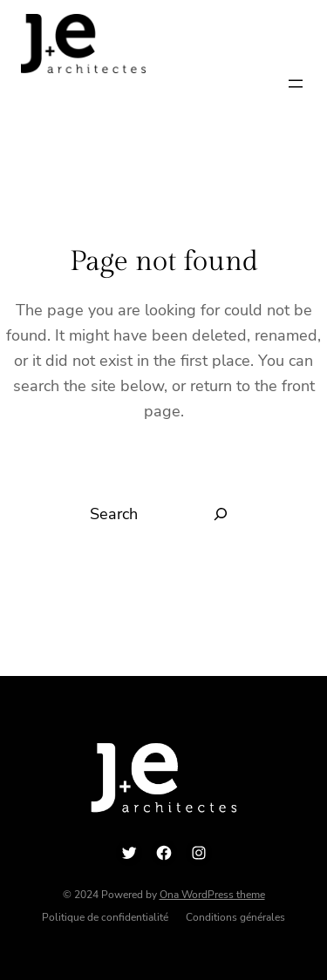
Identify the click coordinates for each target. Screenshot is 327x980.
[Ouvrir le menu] (296, 84)
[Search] (221, 514)
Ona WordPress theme (212, 895)
